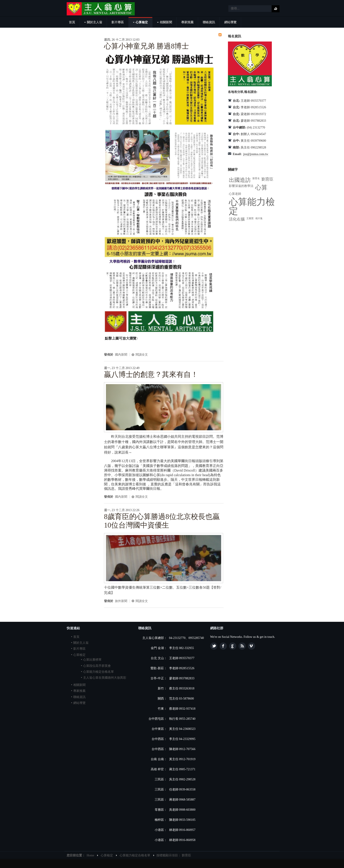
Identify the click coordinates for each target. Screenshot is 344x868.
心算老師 (235, 194)
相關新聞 (79, 685)
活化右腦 (237, 219)
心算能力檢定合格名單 (99, 672)
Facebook (223, 646)
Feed (242, 646)
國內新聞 (121, 355)
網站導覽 (79, 703)
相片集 (259, 218)
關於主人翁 (81, 643)
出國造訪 (240, 180)
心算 (261, 187)
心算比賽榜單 (92, 660)
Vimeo (252, 646)
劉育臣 (267, 179)
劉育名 (256, 178)
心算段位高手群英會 (97, 666)
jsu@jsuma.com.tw (256, 154)
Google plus (233, 646)
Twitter (214, 646)
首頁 (76, 637)
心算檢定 (79, 655)
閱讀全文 (142, 355)
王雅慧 (250, 218)
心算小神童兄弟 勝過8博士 (147, 46)
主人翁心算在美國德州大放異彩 (105, 678)
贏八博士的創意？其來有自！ (151, 374)
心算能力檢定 (252, 206)
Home (90, 855)
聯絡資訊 (79, 697)
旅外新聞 (121, 601)
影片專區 (79, 649)
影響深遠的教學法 (241, 186)
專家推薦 (79, 691)
